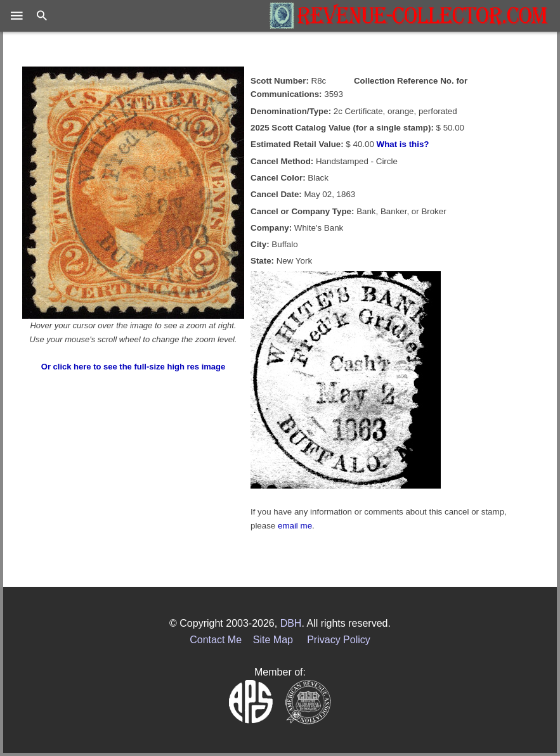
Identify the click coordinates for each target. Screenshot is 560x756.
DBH (291, 623)
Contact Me (216, 640)
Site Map (273, 640)
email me (295, 526)
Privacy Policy (339, 640)
